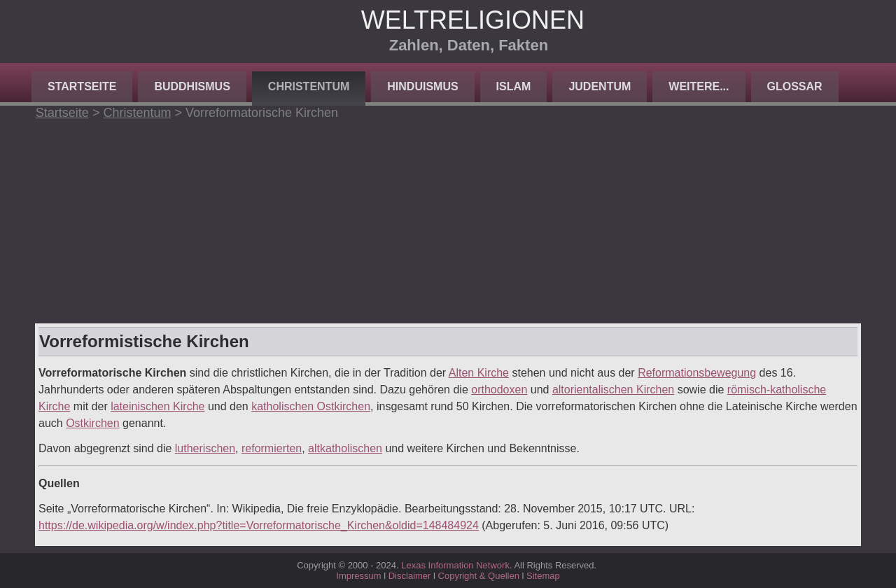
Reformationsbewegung (697, 373)
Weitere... (699, 86)
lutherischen (205, 448)
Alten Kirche (479, 373)
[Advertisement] (448, 218)
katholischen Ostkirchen (311, 406)
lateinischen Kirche (157, 406)
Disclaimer (410, 576)
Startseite (82, 86)
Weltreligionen (473, 20)
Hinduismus (422, 86)
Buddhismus (192, 86)
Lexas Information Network (455, 565)
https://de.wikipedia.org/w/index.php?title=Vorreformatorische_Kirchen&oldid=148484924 (259, 525)
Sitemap (543, 576)
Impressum (358, 576)
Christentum (309, 86)
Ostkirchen (92, 423)
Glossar (795, 86)
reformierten (272, 448)
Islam (514, 86)
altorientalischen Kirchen (613, 390)
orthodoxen (499, 390)
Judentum (600, 86)
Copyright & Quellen (480, 576)
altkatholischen (345, 448)
